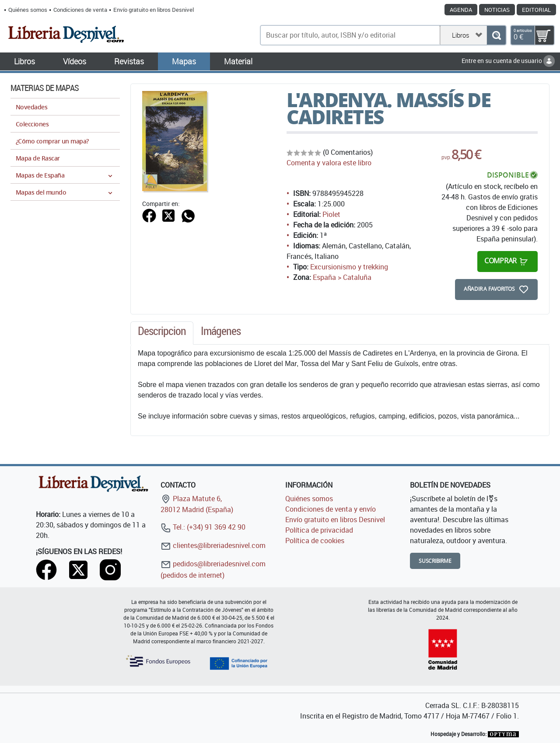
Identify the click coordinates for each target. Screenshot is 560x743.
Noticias (497, 10)
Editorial (536, 10)
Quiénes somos (28, 10)
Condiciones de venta (80, 10)
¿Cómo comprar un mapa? (52, 141)
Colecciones (32, 124)
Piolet (331, 214)
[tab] (162, 333)
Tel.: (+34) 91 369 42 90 (203, 527)
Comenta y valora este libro (329, 163)
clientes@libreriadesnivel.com (213, 545)
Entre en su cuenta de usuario (508, 61)
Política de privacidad (319, 530)
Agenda (461, 10)
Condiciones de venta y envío (331, 509)
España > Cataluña (342, 277)
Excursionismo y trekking (349, 267)
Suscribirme (435, 561)
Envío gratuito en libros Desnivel (154, 10)
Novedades (31, 107)
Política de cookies (315, 541)
